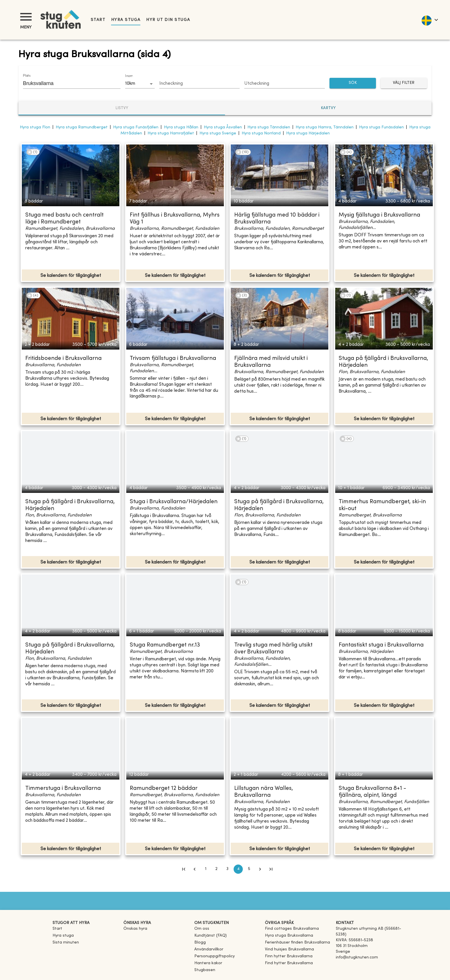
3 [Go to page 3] (227, 869)
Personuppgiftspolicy (215, 956)
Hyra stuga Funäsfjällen (136, 127)
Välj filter (404, 83)
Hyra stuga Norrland (261, 133)
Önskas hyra (135, 929)
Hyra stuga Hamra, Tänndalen (325, 127)
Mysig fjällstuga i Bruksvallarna (379, 215)
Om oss (202, 929)
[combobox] (67, 83)
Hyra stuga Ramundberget (82, 127)
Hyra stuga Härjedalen (308, 133)
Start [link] (98, 20)
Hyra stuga (126, 20)
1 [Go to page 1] (205, 869)
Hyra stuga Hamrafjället (171, 133)
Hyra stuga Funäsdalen (381, 127)
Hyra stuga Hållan (181, 127)
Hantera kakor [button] (208, 963)
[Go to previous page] (195, 869)
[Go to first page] (184, 869)
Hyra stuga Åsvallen (223, 127)
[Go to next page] (260, 869)
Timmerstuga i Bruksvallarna (63, 789)
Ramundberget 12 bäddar (164, 789)
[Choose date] (200, 84)
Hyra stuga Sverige (218, 133)
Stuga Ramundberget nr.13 (165, 645)
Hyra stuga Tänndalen (269, 127)
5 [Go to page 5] (249, 869)
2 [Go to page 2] (216, 869)
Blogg (200, 943)
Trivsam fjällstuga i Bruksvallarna (173, 359)
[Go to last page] (271, 869)
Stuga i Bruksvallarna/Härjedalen (174, 502)
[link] (292, 929)
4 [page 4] (238, 869)
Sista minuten (66, 943)
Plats (27, 76)
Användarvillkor (209, 949)
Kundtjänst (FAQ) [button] (211, 936)
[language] (429, 20)
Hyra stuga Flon (35, 127)
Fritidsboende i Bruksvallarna (63, 359)
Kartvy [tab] (328, 108)
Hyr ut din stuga (168, 20)
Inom (129, 76)
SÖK (353, 83)
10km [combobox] (130, 84)
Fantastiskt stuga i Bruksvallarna (381, 645)
